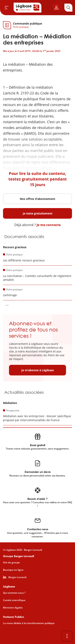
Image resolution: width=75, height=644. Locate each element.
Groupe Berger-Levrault (18, 556)
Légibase (9, 586)
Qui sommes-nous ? (14, 593)
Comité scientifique (14, 600)
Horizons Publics (13, 617)
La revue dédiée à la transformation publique (29, 623)
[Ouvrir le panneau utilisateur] (56, 8)
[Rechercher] (68, 8)
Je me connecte (49, 225)
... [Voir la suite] (7, 304)
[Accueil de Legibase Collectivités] (28, 8)
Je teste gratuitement (38, 213)
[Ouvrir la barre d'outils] (67, 636)
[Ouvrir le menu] (7, 8)
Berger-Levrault (17, 577)
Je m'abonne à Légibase (38, 370)
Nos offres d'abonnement (37, 199)
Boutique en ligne (13, 570)
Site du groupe (11, 563)
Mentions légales (13, 608)
